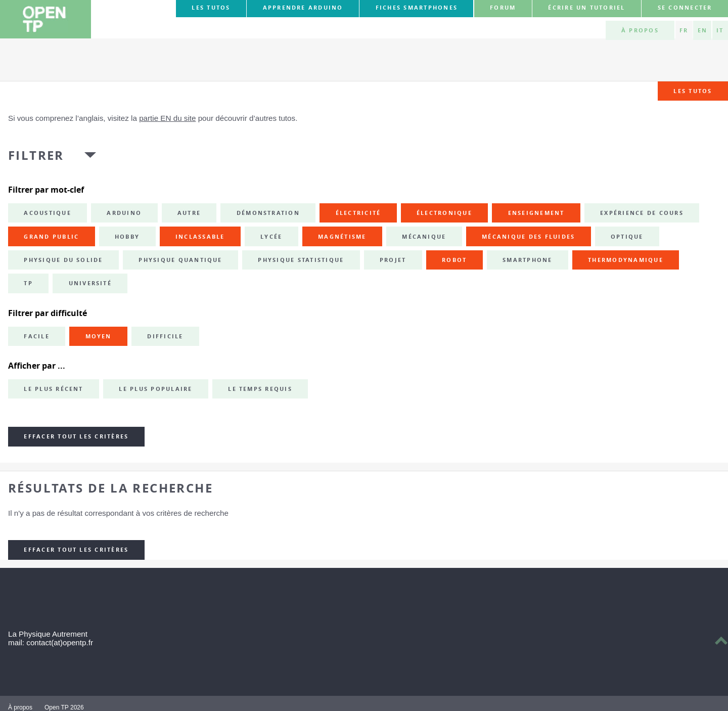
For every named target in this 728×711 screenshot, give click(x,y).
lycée (271, 237)
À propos (640, 30)
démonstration (268, 213)
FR (684, 30)
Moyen (99, 336)
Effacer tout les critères (76, 436)
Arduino (124, 213)
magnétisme (342, 237)
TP (28, 283)
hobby (127, 237)
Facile (36, 336)
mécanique (424, 237)
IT (720, 30)
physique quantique (180, 260)
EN (702, 30)
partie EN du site (167, 118)
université (90, 283)
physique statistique (301, 260)
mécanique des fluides (528, 237)
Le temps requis (260, 389)
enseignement (536, 213)
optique (627, 237)
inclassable (200, 237)
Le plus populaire (155, 389)
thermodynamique (626, 260)
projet (393, 260)
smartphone (527, 260)
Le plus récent (53, 389)
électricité (358, 213)
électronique (444, 213)
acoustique (47, 213)
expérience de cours (642, 213)
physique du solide (63, 260)
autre (189, 213)
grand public (51, 237)
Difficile (165, 336)
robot (454, 260)
